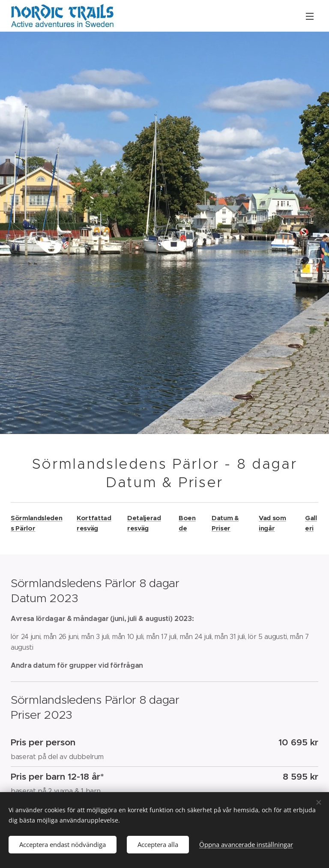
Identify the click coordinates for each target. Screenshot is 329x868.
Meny (310, 16)
